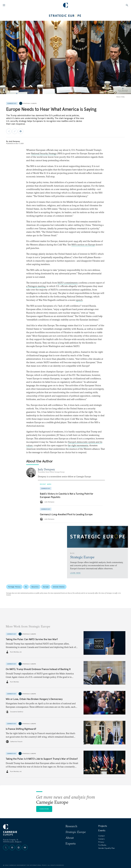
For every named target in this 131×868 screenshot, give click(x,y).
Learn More (75, 573)
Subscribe (44, 809)
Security (35, 587)
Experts (71, 843)
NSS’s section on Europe (83, 245)
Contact (101, 836)
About (70, 838)
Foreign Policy (14, 587)
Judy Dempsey (14, 141)
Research (71, 826)
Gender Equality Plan (107, 848)
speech (79, 300)
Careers (101, 839)
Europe (46, 587)
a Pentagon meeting (36, 286)
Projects (103, 826)
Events (102, 830)
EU (26, 587)
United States (59, 587)
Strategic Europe (30, 103)
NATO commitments (68, 283)
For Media (102, 845)
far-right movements (78, 445)
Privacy (101, 842)
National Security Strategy (44, 153)
